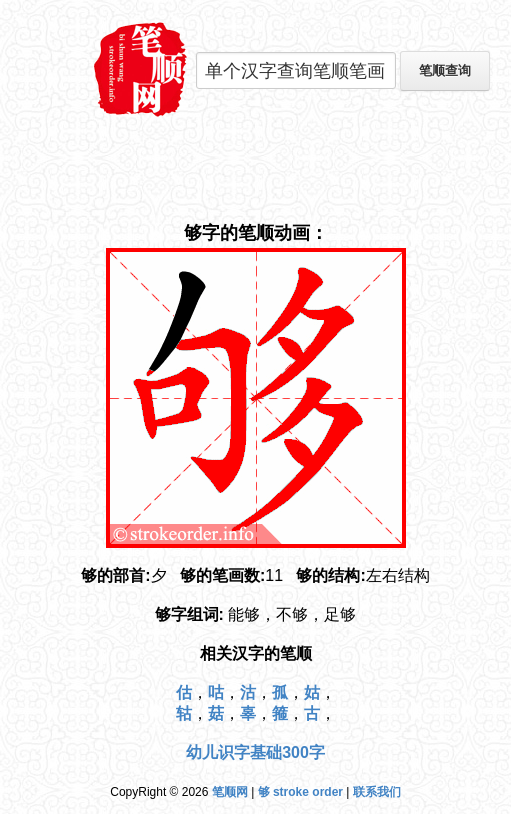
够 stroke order (300, 792)
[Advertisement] (256, 170)
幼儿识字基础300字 (255, 752)
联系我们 (377, 792)
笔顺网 (230, 792)
